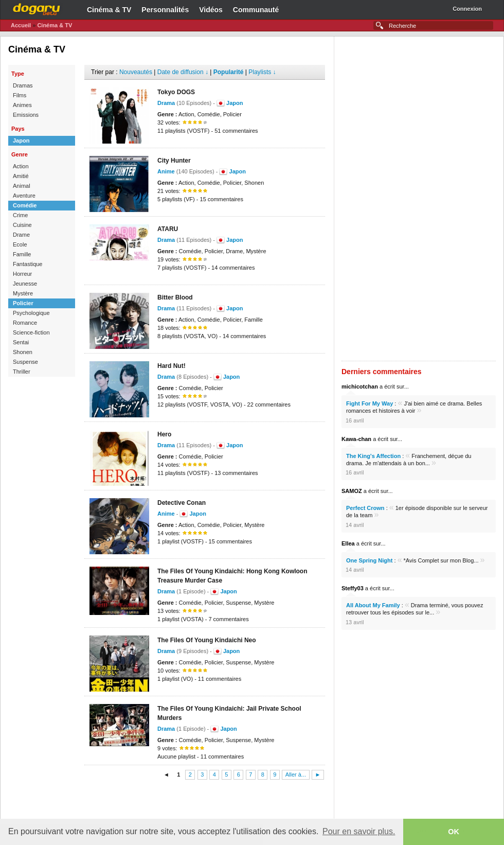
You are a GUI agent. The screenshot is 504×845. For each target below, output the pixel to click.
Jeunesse (25, 284)
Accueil (21, 25)
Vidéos (211, 10)
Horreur (22, 274)
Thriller (22, 372)
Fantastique (28, 264)
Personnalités (165, 10)
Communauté (256, 10)
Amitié (21, 176)
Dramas (23, 85)
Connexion (467, 9)
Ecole (20, 244)
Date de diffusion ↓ (183, 72)
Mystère (23, 293)
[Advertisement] (205, 801)
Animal (22, 186)
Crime (20, 215)
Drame (21, 235)
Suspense (25, 362)
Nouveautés (136, 72)
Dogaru (37, 8)
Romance (25, 323)
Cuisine (22, 225)
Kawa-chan (356, 439)
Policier (23, 303)
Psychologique (31, 313)
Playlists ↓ (262, 72)
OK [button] (454, 832)
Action (21, 166)
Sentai (21, 342)
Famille (22, 254)
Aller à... (296, 775)
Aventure (24, 196)
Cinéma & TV (109, 10)
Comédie (25, 205)
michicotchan (360, 386)
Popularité (229, 72)
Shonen (23, 352)
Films (20, 95)
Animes (22, 105)
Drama (166, 103)
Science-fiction (31, 332)
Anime (166, 171)
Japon (21, 140)
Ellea (348, 543)
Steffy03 (353, 588)
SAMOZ (352, 491)
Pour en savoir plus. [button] (359, 831)
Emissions (26, 115)
